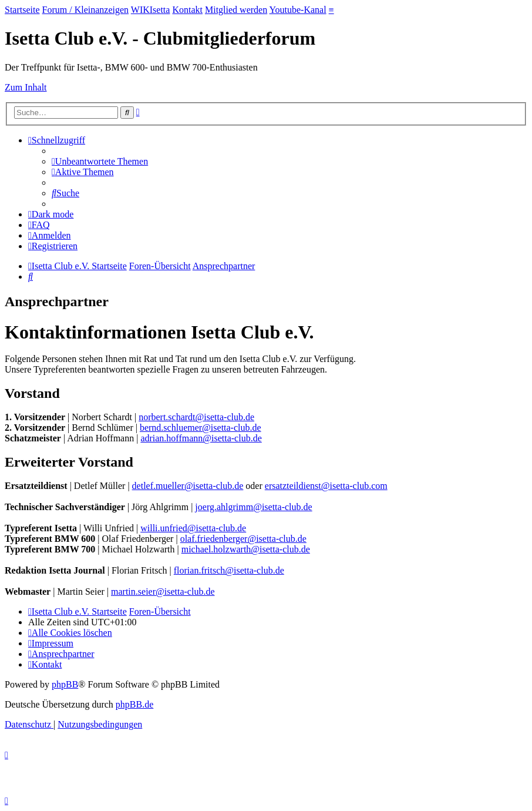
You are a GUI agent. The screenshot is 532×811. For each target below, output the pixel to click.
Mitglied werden (236, 10)
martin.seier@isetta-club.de (163, 592)
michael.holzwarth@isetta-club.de (246, 549)
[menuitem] (100, 161)
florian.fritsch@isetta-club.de (229, 570)
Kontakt (187, 10)
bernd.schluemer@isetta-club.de (201, 428)
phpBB (65, 684)
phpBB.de (134, 704)
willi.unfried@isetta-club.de (193, 528)
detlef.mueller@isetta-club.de (188, 486)
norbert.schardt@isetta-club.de (196, 417)
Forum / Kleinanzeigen (86, 10)
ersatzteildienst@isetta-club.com (326, 486)
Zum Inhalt (26, 87)
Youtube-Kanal (298, 10)
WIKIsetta (151, 10)
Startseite (22, 10)
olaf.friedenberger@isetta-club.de (243, 539)
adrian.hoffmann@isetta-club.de (201, 438)
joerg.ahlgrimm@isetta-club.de (253, 507)
